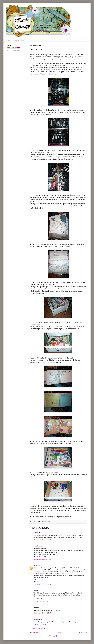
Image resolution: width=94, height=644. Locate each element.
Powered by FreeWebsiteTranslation (14, 50)
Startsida (8, 40)
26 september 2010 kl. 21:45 (42, 559)
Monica (36, 565)
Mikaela (36, 619)
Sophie (36, 533)
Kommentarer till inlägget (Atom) (50, 636)
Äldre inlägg (83, 633)
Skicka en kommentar (38, 629)
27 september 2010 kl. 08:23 (42, 584)
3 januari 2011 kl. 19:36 (41, 624)
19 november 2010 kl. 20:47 (42, 613)
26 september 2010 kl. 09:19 (42, 540)
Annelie (36, 546)
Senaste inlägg (35, 633)
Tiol (35, 590)
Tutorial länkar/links (18, 40)
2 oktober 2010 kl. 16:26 (41, 602)
